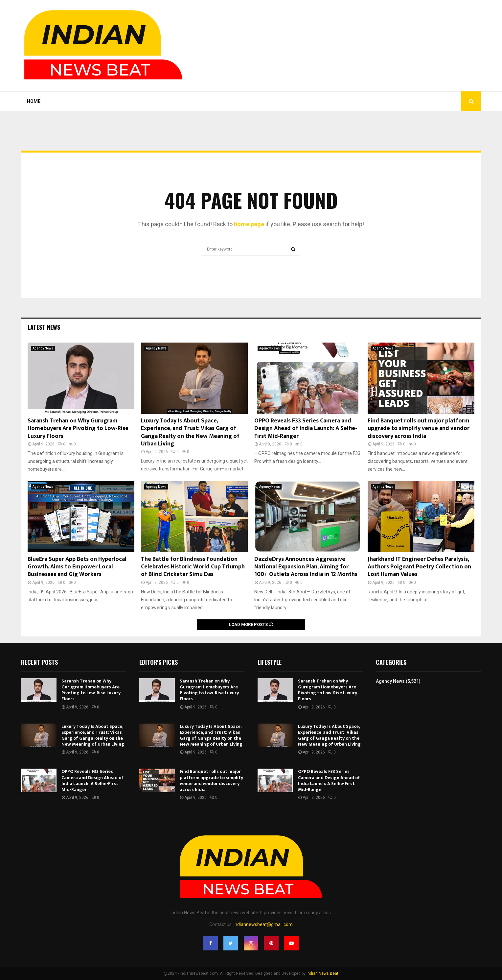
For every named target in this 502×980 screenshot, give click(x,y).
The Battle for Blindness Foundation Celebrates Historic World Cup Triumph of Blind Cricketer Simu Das (193, 567)
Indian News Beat (322, 973)
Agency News (43, 348)
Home (34, 101)
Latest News (44, 327)
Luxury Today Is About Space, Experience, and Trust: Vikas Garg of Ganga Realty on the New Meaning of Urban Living (190, 432)
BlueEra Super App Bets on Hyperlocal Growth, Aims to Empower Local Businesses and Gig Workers (77, 567)
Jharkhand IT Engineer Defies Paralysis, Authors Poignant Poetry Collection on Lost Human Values (419, 567)
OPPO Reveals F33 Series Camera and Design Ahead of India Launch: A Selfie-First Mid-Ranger (306, 429)
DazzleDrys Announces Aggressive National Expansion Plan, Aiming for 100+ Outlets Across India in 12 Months (306, 567)
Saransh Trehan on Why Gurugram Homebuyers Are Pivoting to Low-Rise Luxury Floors (78, 429)
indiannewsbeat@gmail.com (263, 924)
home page (249, 224)
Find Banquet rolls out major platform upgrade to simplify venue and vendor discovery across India (419, 429)
